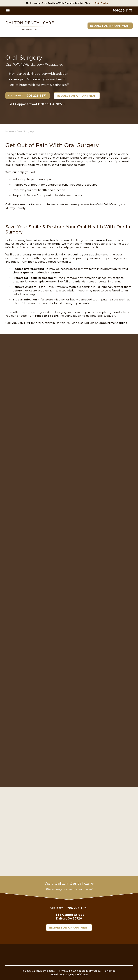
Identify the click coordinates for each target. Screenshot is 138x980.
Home (10, 131)
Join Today (102, 3)
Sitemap (110, 971)
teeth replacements (43, 282)
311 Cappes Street (37, 104)
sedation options (47, 316)
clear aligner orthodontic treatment (38, 273)
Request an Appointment (110, 26)
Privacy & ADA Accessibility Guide (80, 971)
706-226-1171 (21, 204)
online (123, 323)
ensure (100, 240)
